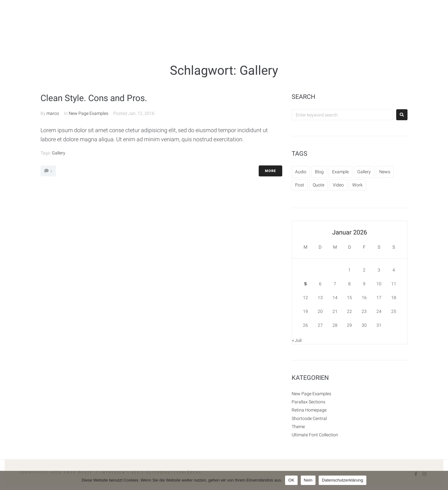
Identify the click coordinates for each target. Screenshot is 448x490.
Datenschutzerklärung (342, 480)
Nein (308, 480)
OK (291, 480)
